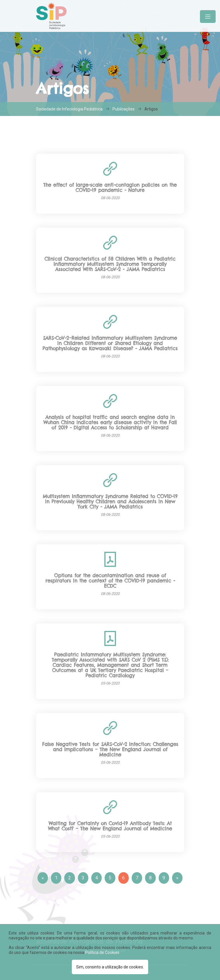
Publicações (124, 109)
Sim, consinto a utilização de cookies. (110, 967)
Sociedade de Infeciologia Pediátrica (69, 109)
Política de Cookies (102, 952)
